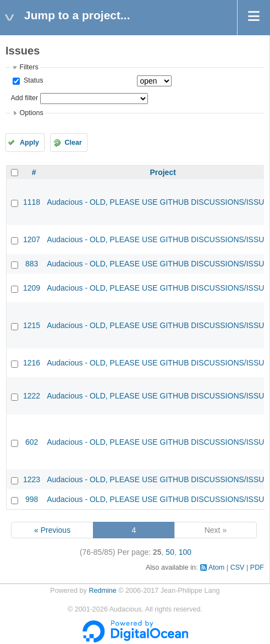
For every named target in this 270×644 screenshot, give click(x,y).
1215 (32, 325)
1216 (32, 363)
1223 (32, 479)
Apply (29, 143)
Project (162, 172)
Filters (29, 67)
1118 (32, 202)
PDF (257, 567)
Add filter (24, 98)
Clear (73, 143)
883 (32, 264)
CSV (238, 567)
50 (170, 552)
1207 (32, 239)
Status (32, 80)
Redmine (102, 591)
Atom (216, 567)
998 (32, 499)
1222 (32, 396)
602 (32, 442)
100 (185, 552)
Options (31, 113)
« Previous (52, 530)
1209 (32, 288)
